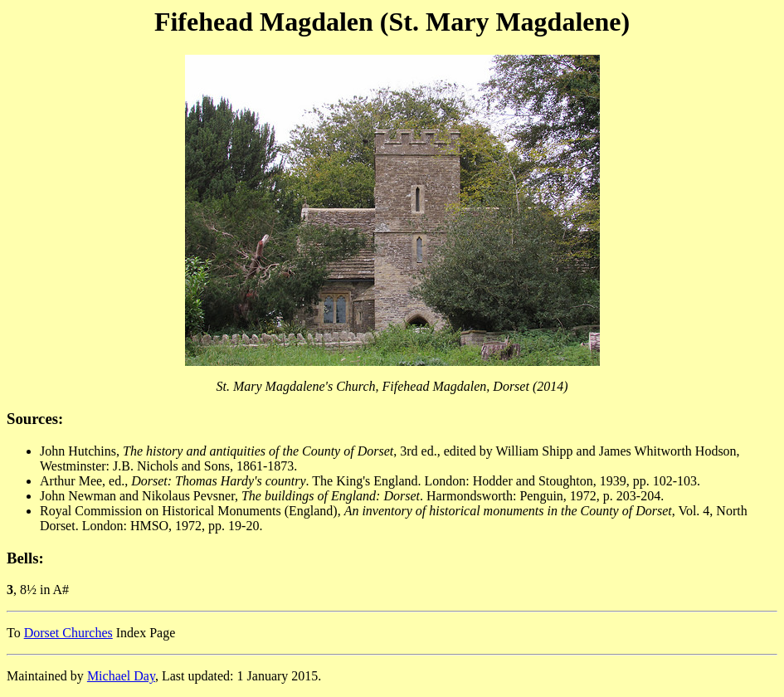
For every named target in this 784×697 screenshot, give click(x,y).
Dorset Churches (68, 633)
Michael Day (121, 676)
